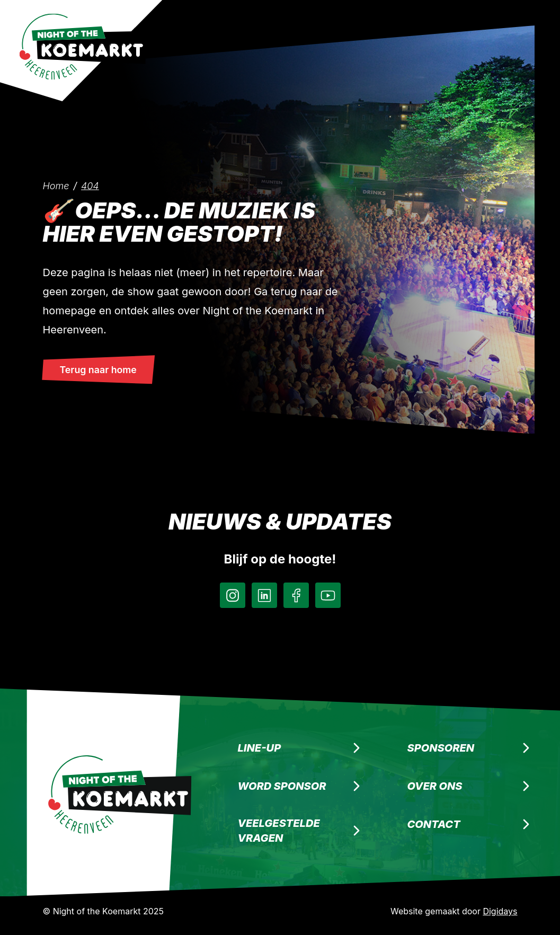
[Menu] (494, 17)
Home (56, 186)
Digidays (500, 912)
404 (90, 186)
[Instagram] (233, 596)
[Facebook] (296, 596)
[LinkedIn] (264, 596)
